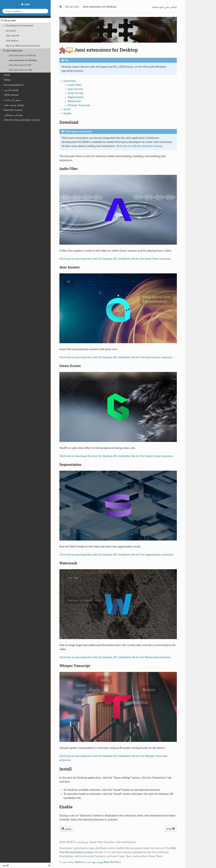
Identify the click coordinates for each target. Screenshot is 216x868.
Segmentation (76, 97)
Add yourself (12, 36)
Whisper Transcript (79, 105)
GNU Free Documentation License (20, 120)
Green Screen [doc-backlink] (70, 366)
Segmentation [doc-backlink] (70, 464)
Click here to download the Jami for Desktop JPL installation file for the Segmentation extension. (117, 555)
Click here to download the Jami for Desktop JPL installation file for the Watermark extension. (115, 657)
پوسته (100, 862)
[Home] (61, 7)
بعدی (170, 829)
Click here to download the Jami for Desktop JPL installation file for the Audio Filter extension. (115, 259)
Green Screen (76, 93)
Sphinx (79, 862)
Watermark (74, 101)
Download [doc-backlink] (69, 122)
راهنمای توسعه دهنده (13, 105)
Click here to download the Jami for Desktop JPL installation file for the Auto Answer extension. (116, 357)
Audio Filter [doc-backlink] (69, 169)
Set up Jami (8, 21)
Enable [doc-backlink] (66, 807)
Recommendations (12, 85)
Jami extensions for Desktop (23, 60)
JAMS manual (10, 95)
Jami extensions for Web (21, 70)
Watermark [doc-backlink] (68, 563)
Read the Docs (112, 862)
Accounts (11, 31)
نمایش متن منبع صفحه (164, 7)
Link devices (12, 41)
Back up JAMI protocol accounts (23, 46)
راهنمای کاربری (10, 90)
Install (67, 109)
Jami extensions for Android (22, 56)
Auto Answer (75, 89)
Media (6, 75)
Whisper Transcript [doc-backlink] (75, 666)
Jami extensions (13, 51)
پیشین (66, 829)
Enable (67, 113)
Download (70, 81)
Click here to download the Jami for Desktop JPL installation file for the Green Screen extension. (117, 456)
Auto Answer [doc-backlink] (70, 267)
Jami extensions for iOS (20, 65)
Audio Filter (75, 85)
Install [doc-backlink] (66, 769)
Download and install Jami (18, 26)
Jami (27, 4)
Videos (6, 80)
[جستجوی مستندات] (25, 11)
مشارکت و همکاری (12, 115)
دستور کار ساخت (11, 100)
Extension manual (12, 110)
